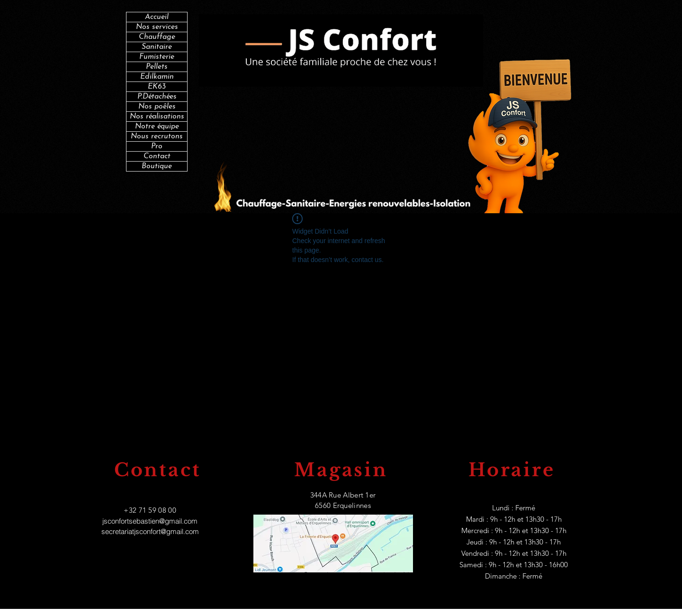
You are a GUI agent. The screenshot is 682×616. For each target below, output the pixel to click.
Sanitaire (157, 47)
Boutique (157, 166)
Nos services (157, 27)
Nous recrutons (157, 136)
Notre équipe (157, 127)
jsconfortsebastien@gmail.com (150, 521)
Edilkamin (157, 77)
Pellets (157, 67)
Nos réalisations (157, 117)
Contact (157, 156)
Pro (157, 146)
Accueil (157, 17)
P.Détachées (157, 97)
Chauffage (157, 37)
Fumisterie (157, 57)
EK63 (157, 87)
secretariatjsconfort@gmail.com (150, 531)
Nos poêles (157, 107)
